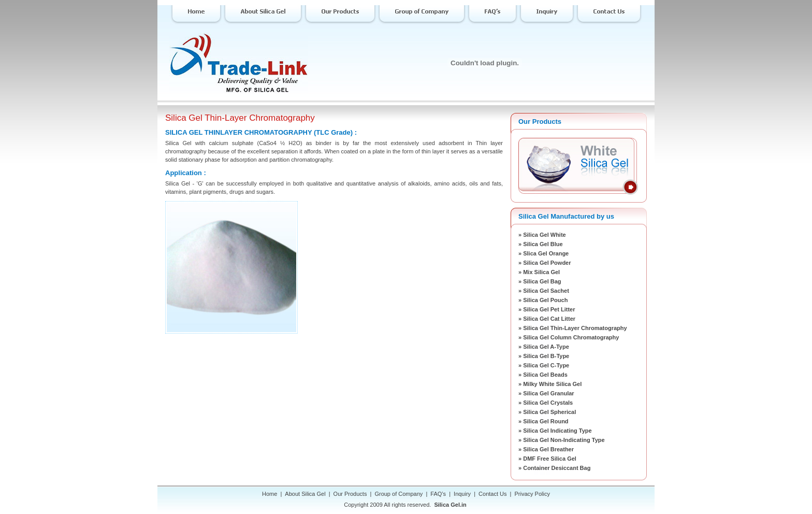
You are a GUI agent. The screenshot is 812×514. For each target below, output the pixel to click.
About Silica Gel (305, 494)
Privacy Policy (532, 494)
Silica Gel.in (450, 505)
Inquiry (462, 494)
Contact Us (492, 494)
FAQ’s (438, 494)
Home (270, 494)
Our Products (350, 494)
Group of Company (398, 494)
